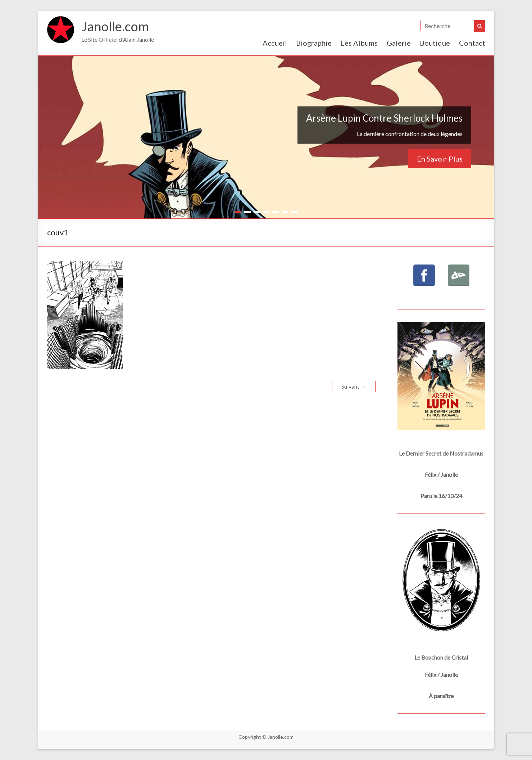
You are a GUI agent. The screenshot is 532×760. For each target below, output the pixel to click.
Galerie (399, 43)
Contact (472, 43)
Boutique (435, 43)
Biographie (314, 43)
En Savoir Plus (440, 158)
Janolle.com (115, 26)
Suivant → (354, 386)
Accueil (275, 43)
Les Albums (359, 43)
